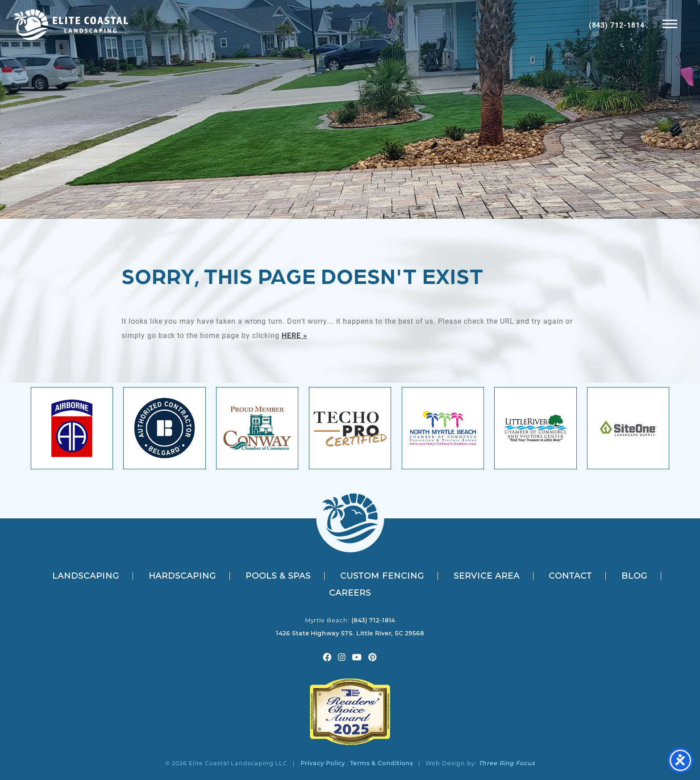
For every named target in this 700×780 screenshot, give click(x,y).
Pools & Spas (278, 576)
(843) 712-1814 (617, 25)
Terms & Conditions (381, 763)
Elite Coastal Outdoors (71, 25)
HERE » (294, 335)
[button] (670, 23)
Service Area (487, 576)
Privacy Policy (323, 763)
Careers (350, 593)
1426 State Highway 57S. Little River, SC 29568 (350, 633)
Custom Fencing (382, 576)
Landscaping (86, 576)
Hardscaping (183, 576)
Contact (570, 576)
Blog (634, 576)
